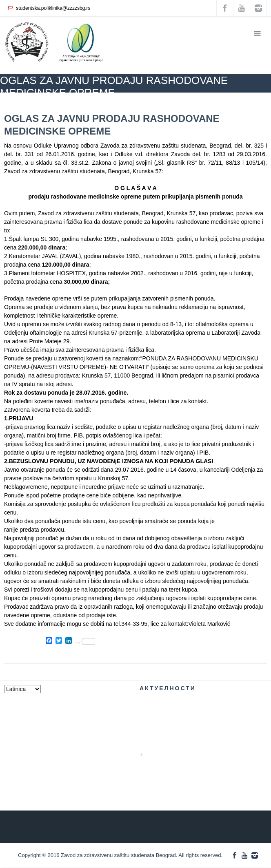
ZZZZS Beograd (37, 104)
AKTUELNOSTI (80, 104)
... (85, 641)
